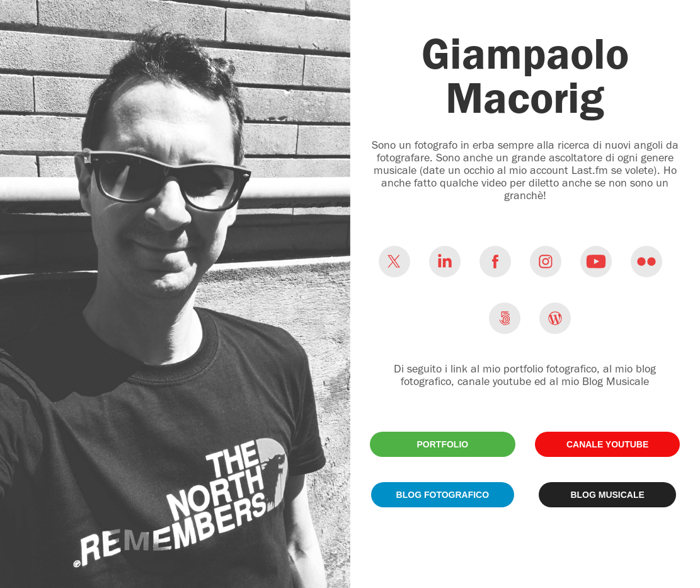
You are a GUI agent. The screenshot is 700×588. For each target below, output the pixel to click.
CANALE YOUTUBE (607, 444)
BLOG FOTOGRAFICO (443, 495)
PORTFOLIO (443, 444)
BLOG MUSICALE (607, 495)
